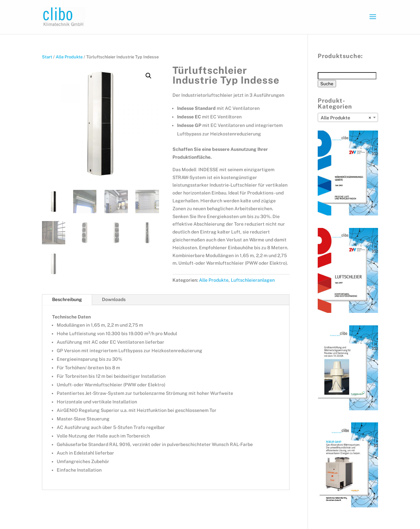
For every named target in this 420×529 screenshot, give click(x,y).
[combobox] (348, 117)
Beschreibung (67, 299)
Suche (327, 84)
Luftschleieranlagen (253, 280)
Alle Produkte (69, 57)
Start (47, 57)
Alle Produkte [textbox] (346, 118)
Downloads (114, 299)
